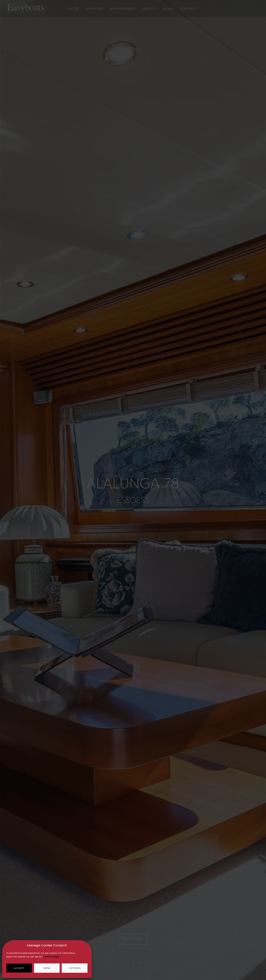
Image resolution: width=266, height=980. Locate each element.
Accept (19, 968)
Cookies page (51, 957)
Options (75, 968)
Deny (47, 968)
